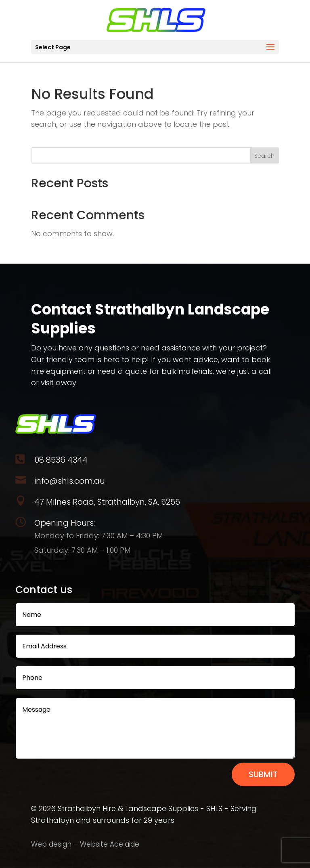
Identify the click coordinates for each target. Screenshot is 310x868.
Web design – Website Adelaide (85, 844)
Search (264, 156)
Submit (263, 774)
